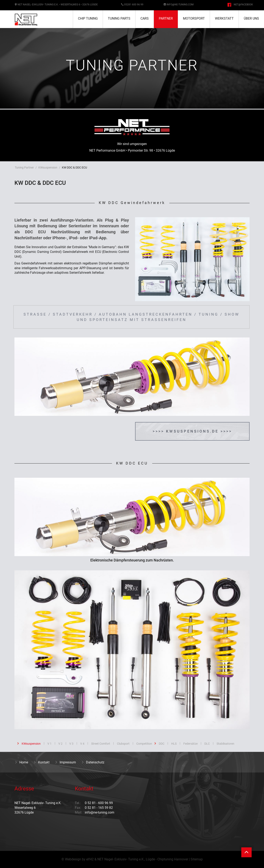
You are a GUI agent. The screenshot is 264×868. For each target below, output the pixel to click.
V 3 (71, 744)
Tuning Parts (119, 18)
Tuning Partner (24, 167)
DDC (162, 744)
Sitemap (197, 859)
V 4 (82, 744)
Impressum (65, 762)
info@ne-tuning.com (180, 5)
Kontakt (41, 762)
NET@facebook (243, 5)
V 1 (49, 744)
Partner (166, 18)
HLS (174, 744)
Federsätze (190, 744)
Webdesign (73, 859)
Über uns (251, 18)
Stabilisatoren (225, 744)
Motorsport (194, 18)
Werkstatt (224, 18)
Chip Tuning (88, 18)
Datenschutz (93, 762)
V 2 (60, 744)
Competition (144, 744)
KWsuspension (48, 167)
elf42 (90, 859)
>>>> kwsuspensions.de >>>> (192, 431)
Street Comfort (101, 744)
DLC (207, 744)
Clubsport (123, 744)
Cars (145, 18)
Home (21, 762)
